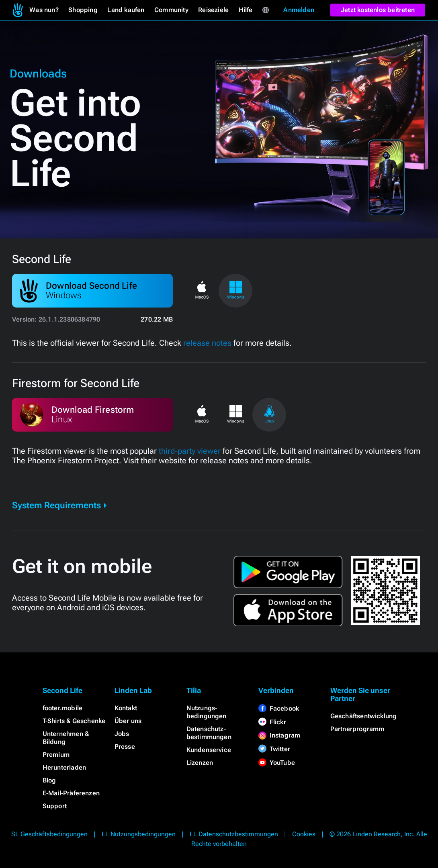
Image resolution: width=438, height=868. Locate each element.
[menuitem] (18, 10)
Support (55, 806)
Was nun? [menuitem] (44, 10)
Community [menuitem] (171, 10)
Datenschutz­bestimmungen (209, 733)
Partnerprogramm (357, 729)
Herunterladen (64, 767)
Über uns (128, 721)
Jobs (122, 734)
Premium (56, 755)
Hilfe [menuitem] (246, 10)
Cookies (304, 834)
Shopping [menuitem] (83, 10)
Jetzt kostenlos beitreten (378, 10)
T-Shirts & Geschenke (74, 721)
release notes (207, 343)
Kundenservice (209, 750)
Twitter (274, 749)
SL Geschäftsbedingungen (49, 834)
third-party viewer (190, 451)
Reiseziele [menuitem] (213, 10)
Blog (49, 780)
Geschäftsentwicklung (364, 716)
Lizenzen (200, 763)
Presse (125, 747)
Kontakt (126, 708)
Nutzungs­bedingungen (207, 712)
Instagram (279, 735)
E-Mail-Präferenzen (71, 793)
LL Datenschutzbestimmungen (234, 834)
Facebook (279, 708)
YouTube (277, 763)
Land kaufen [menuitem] (126, 10)
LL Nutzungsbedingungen (139, 834)
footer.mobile (63, 708)
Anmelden (299, 10)
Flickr (272, 722)
